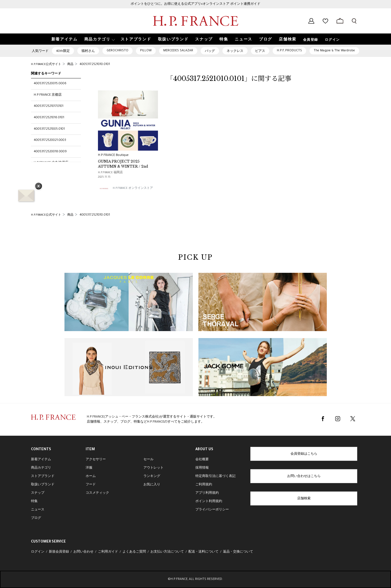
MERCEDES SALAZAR (178, 51)
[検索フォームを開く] (354, 21)
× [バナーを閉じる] (39, 187)
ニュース (38, 510)
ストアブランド (43, 476)
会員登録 (311, 40)
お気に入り (152, 485)
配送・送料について (203, 552)
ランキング (152, 476)
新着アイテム (41, 460)
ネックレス (235, 51)
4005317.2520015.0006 (50, 84)
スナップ (38, 493)
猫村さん (88, 51)
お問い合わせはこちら (304, 476)
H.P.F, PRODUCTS (289, 51)
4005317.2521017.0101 (49, 106)
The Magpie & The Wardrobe (334, 51)
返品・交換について (238, 552)
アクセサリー (96, 460)
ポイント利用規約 (209, 502)
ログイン (332, 40)
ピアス (260, 51)
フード (91, 485)
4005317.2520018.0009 (50, 152)
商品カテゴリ (41, 468)
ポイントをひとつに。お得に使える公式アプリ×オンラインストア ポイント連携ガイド (195, 4)
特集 (34, 502)
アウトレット (153, 468)
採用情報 (202, 468)
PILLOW (146, 51)
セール (148, 460)
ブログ (36, 518)
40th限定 (63, 51)
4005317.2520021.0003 (50, 140)
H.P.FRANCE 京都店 (48, 95)
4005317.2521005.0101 (49, 129)
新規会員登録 (59, 552)
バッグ (210, 51)
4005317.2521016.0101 (49, 118)
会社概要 (202, 460)
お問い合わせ (83, 552)
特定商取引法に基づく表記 (215, 476)
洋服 (89, 468)
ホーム (91, 476)
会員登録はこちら (304, 454)
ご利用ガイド (108, 552)
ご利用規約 (204, 485)
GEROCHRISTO (117, 51)
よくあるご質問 (134, 552)
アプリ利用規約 (207, 493)
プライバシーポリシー (212, 510)
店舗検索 (304, 499)
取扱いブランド (43, 485)
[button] (99, 39)
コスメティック (97, 493)
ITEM (90, 450)
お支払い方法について (167, 552)
